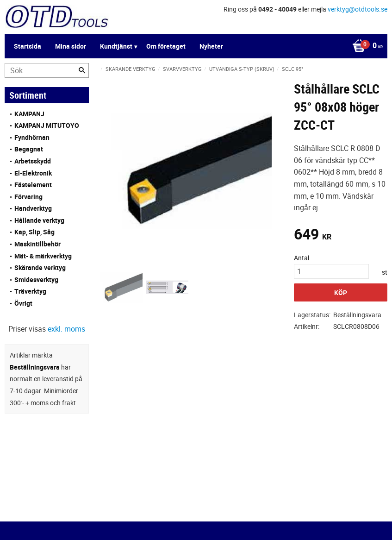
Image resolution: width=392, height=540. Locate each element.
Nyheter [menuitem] (211, 46)
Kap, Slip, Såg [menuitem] (34, 232)
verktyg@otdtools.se (358, 9)
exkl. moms (66, 329)
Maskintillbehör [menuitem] (37, 244)
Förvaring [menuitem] (28, 197)
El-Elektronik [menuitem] (33, 173)
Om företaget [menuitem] (166, 46)
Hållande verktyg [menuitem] (39, 220)
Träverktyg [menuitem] (30, 291)
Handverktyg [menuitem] (33, 208)
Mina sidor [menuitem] (71, 46)
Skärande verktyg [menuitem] (40, 267)
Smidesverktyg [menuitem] (36, 279)
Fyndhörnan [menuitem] (32, 137)
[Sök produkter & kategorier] (47, 70)
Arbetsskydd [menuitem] (33, 161)
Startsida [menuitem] (28, 46)
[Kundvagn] (365, 46)
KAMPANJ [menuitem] (29, 114)
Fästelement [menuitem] (33, 185)
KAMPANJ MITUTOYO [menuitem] (47, 125)
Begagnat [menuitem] (29, 149)
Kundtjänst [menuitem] (116, 46)
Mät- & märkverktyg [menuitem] (43, 256)
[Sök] (82, 70)
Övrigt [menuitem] (23, 303)
